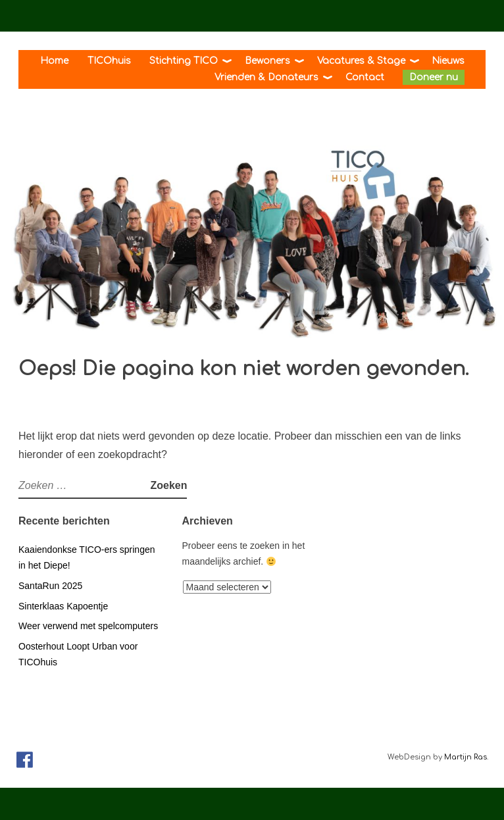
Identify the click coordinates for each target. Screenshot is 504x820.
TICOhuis (109, 61)
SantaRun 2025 (50, 586)
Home (54, 61)
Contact (365, 77)
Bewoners (267, 61)
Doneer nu (434, 77)
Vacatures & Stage (361, 61)
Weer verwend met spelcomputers (88, 626)
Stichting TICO (184, 61)
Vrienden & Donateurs (266, 77)
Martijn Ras (466, 757)
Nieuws (448, 61)
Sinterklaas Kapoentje (63, 606)
